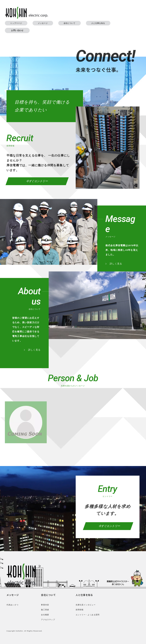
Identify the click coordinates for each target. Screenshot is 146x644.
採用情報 (80, 610)
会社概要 (45, 615)
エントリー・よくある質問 (88, 615)
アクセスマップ (48, 620)
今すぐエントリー (37, 181)
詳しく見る (114, 264)
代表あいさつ (12, 605)
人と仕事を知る (98, 23)
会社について (70, 23)
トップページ (16, 23)
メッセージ (43, 23)
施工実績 (45, 610)
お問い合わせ (17, 30)
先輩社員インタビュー (86, 605)
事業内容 (45, 605)
